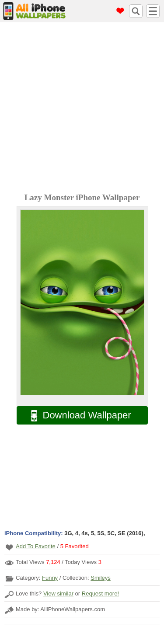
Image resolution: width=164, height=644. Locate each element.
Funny (50, 578)
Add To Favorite (36, 546)
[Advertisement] (82, 109)
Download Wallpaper (77, 416)
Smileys (101, 578)
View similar (58, 594)
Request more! (100, 594)
